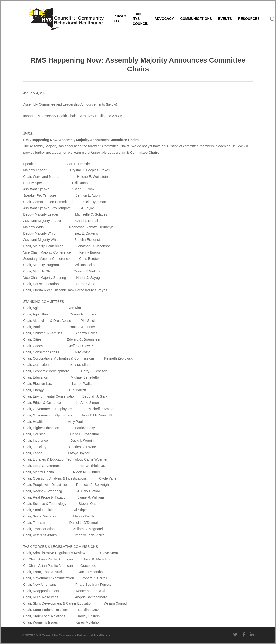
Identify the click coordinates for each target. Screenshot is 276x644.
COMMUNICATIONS (218, 24)
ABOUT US (142, 24)
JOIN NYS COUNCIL (162, 24)
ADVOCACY (186, 24)
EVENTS (247, 24)
